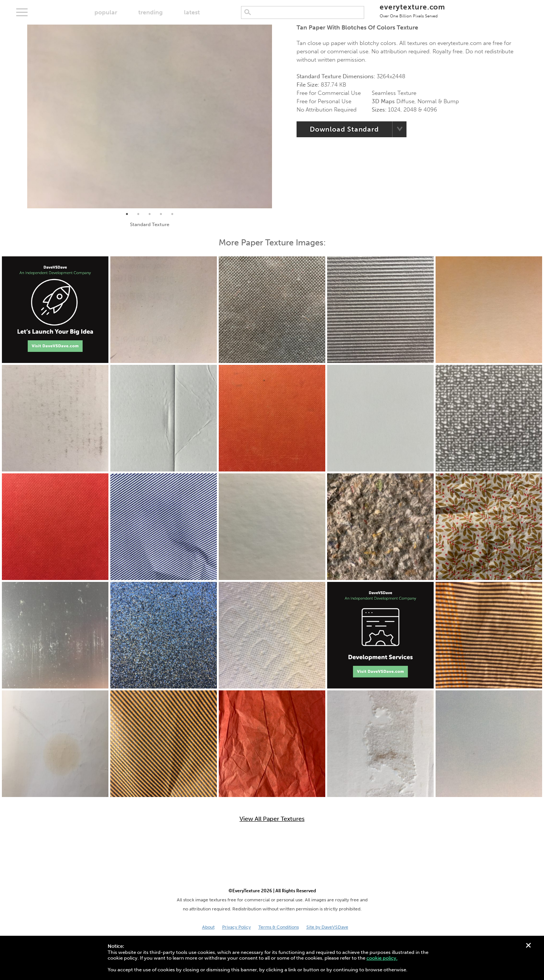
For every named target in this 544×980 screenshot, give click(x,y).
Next (278, 116)
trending (151, 12)
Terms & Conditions (279, 927)
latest (192, 12)
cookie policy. (382, 958)
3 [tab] (150, 214)
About (208, 927)
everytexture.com (412, 10)
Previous (22, 116)
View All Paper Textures (272, 819)
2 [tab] (138, 214)
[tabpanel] (150, 116)
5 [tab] (172, 214)
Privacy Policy (236, 927)
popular (106, 12)
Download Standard (344, 129)
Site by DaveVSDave (327, 927)
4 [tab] (161, 214)
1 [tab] (127, 214)
